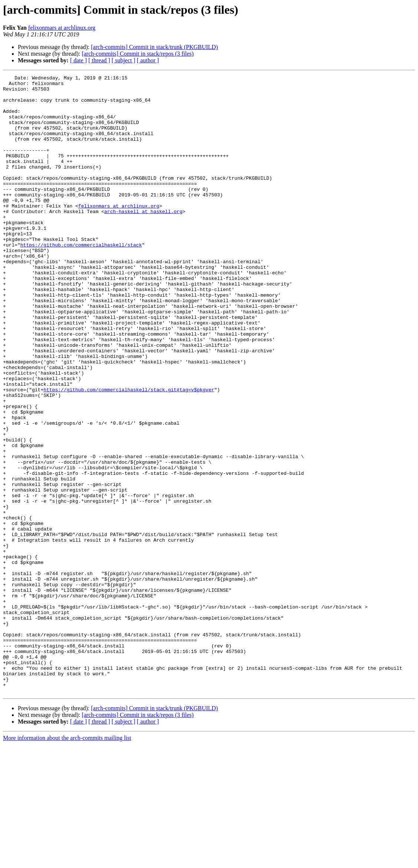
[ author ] (148, 60)
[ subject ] (124, 60)
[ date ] (78, 60)
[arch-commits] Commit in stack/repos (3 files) (138, 54)
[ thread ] (99, 60)
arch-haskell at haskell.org (143, 239)
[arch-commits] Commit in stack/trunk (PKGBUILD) (154, 47)
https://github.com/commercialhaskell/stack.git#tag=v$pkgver (129, 453)
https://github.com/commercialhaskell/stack (81, 279)
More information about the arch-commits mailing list (67, 862)
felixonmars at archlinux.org (62, 28)
